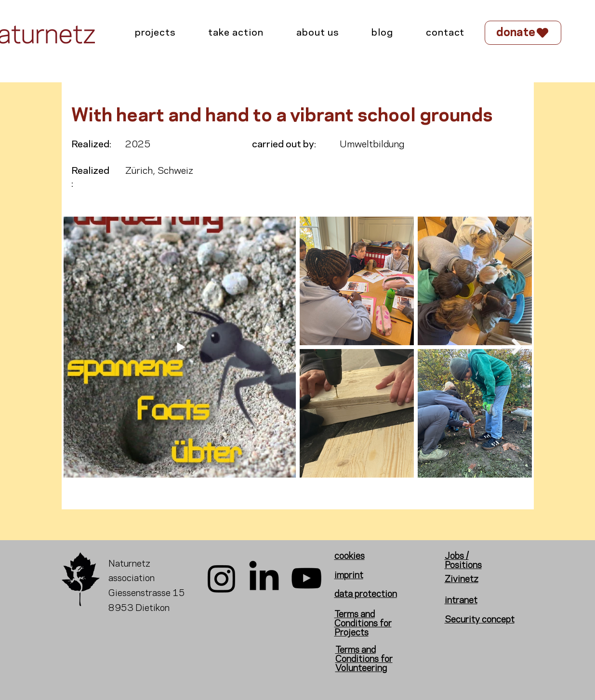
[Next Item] (512, 347)
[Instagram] (222, 578)
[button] (236, 33)
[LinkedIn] (264, 578)
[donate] (523, 33)
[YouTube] (306, 578)
